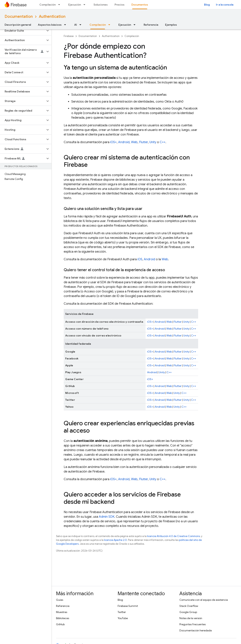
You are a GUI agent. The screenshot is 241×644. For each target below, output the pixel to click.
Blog (207, 5)
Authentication (52, 17)
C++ (163, 142)
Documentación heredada (196, 630)
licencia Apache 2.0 (115, 540)
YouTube (123, 618)
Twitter (122, 612)
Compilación (48, 5)
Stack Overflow (189, 606)
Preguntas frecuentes (193, 624)
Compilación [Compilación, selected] (98, 25)
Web (134, 142)
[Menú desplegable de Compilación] (60, 5)
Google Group (188, 612)
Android (124, 142)
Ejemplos (171, 25)
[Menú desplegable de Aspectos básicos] (66, 25)
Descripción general (18, 25)
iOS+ (113, 142)
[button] (23, 31)
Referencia (151, 25)
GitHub (60, 624)
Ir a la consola (225, 5)
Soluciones (101, 5)
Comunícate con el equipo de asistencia (204, 600)
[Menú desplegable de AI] (81, 25)
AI (76, 25)
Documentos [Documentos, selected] (140, 5)
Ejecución (75, 5)
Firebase (69, 36)
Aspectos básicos (50, 25)
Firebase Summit (128, 606)
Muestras (62, 612)
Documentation (19, 17)
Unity (153, 142)
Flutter (143, 142)
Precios (120, 5)
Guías (60, 600)
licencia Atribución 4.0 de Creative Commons (173, 536)
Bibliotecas (63, 618)
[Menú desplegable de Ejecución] (85, 5)
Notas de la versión (191, 618)
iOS (140, 259)
